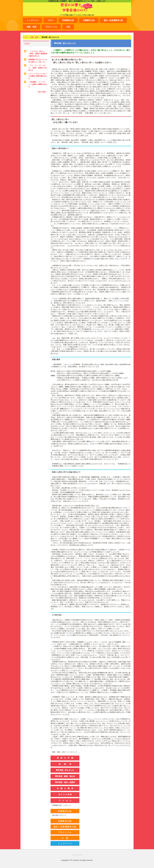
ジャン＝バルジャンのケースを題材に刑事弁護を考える (38, 76)
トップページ (32, 20)
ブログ (50, 20)
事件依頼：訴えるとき (65, 770)
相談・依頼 (32, 27)
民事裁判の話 (68, 20)
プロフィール (51, 27)
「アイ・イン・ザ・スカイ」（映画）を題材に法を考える (38, 68)
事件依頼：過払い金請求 (65, 782)
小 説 (65, 838)
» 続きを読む (42, 92)
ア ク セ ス (65, 801)
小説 (68, 27)
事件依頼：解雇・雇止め (65, 776)
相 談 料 (65, 764)
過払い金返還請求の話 (113, 20)
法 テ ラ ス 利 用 (65, 794)
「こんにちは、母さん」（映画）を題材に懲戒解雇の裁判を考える (38, 54)
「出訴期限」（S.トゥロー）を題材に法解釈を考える (38, 84)
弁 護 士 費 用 (65, 788)
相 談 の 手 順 (65, 758)
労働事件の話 (89, 20)
